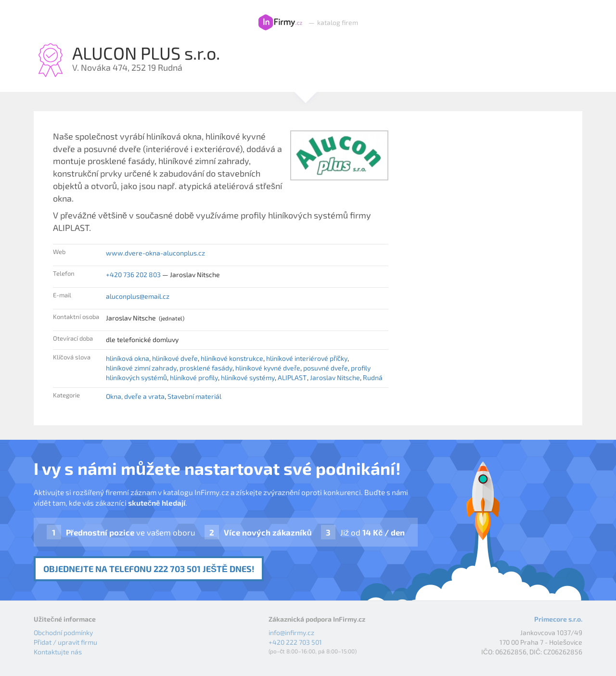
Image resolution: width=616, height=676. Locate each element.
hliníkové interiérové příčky (307, 358)
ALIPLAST (292, 377)
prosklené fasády (206, 368)
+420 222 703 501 (295, 642)
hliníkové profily (194, 377)
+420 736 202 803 (133, 274)
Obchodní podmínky (63, 632)
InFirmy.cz (280, 23)
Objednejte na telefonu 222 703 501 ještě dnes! (149, 569)
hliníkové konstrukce (232, 358)
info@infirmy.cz (291, 632)
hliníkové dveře (175, 358)
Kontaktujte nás (58, 652)
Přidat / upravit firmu (65, 642)
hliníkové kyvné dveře (268, 368)
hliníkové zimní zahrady (141, 368)
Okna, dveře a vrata (135, 396)
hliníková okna (128, 358)
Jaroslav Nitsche (335, 377)
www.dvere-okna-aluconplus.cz (155, 253)
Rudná (373, 377)
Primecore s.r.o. (558, 619)
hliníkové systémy (248, 377)
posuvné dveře (326, 368)
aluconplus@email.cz (138, 296)
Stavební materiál (194, 396)
